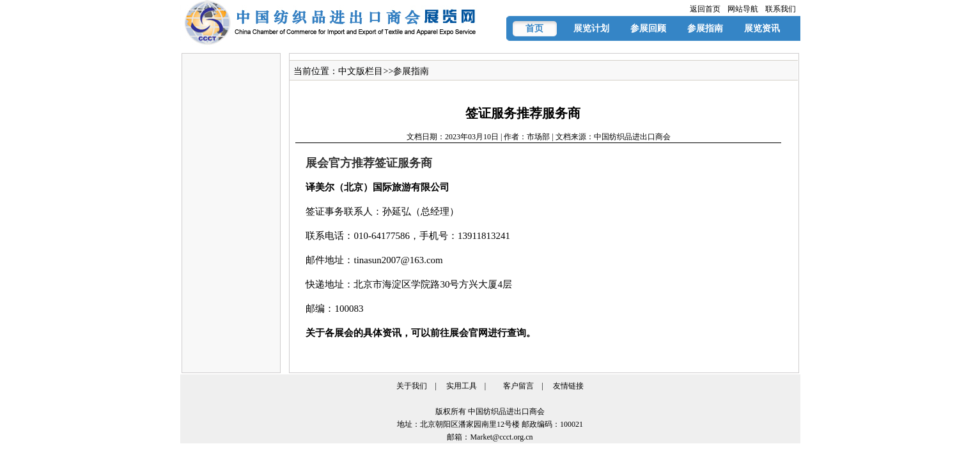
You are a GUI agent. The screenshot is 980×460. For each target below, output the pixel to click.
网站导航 (743, 9)
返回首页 (705, 9)
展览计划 (591, 28)
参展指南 (705, 28)
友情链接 (568, 386)
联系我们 (781, 9)
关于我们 (412, 386)
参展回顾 (648, 28)
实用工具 (462, 386)
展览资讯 (762, 28)
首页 (534, 28)
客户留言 (518, 386)
